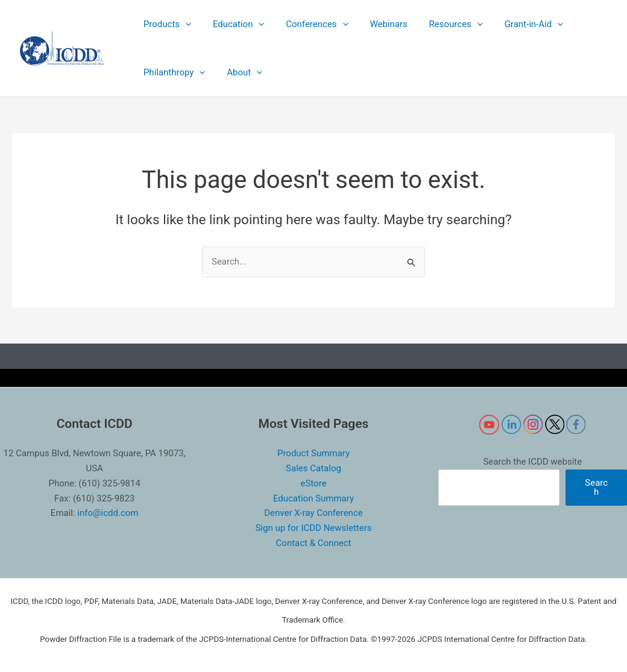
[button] (165, 24)
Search (596, 487)
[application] (184, 24)
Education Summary (313, 498)
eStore (313, 483)
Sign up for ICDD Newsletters (313, 528)
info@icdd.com (108, 513)
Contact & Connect (314, 543)
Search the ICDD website (532, 462)
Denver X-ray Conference (313, 513)
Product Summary (313, 453)
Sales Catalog (313, 468)
